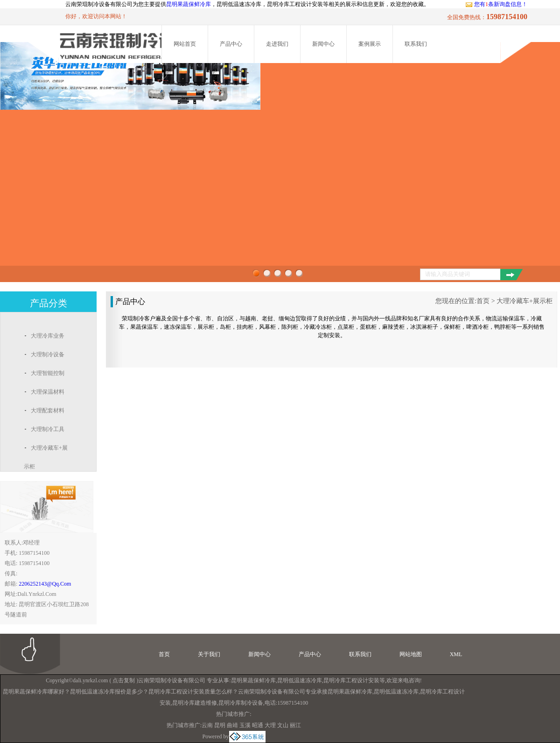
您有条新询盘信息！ (496, 4)
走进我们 (277, 44)
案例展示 (370, 44)
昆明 (220, 725)
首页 (483, 301)
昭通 (258, 725)
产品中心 (231, 44)
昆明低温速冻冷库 (300, 680)
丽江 (295, 725)
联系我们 (416, 44)
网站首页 (185, 44)
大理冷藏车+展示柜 (525, 301)
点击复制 (124, 680)
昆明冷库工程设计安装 (351, 680)
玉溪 (245, 725)
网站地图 (411, 654)
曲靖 (232, 725)
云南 (207, 725)
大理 (270, 725)
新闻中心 (323, 44)
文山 (283, 725)
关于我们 (209, 654)
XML (456, 654)
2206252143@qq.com (45, 584)
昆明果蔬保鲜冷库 (189, 4)
